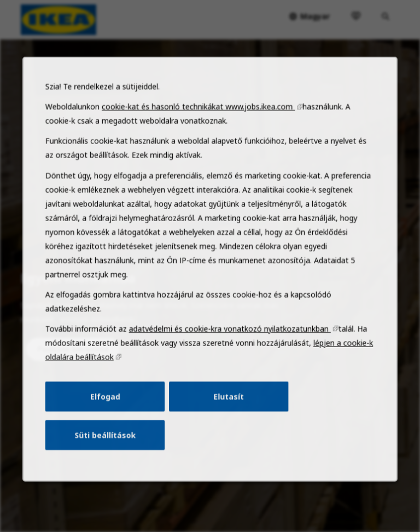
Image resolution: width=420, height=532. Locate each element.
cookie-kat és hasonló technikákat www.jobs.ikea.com (199, 141)
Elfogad (111, 414)
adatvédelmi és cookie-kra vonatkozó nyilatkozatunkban (229, 350)
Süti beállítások (111, 450)
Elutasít (227, 414)
